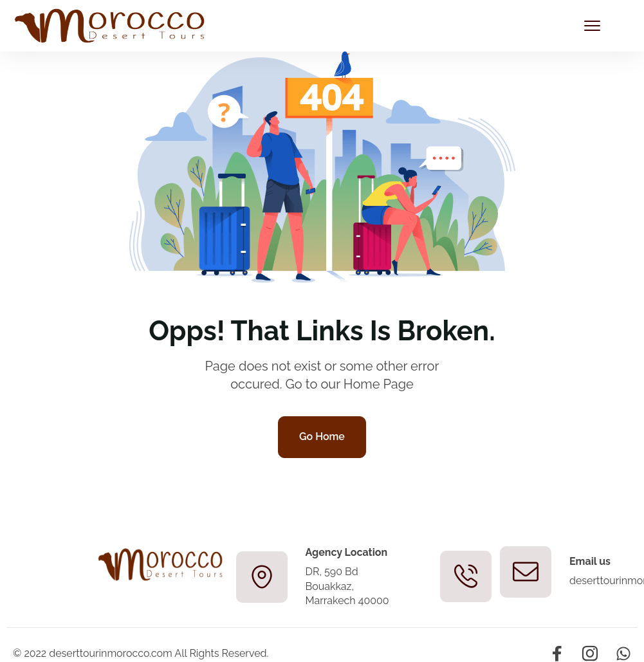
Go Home (322, 437)
